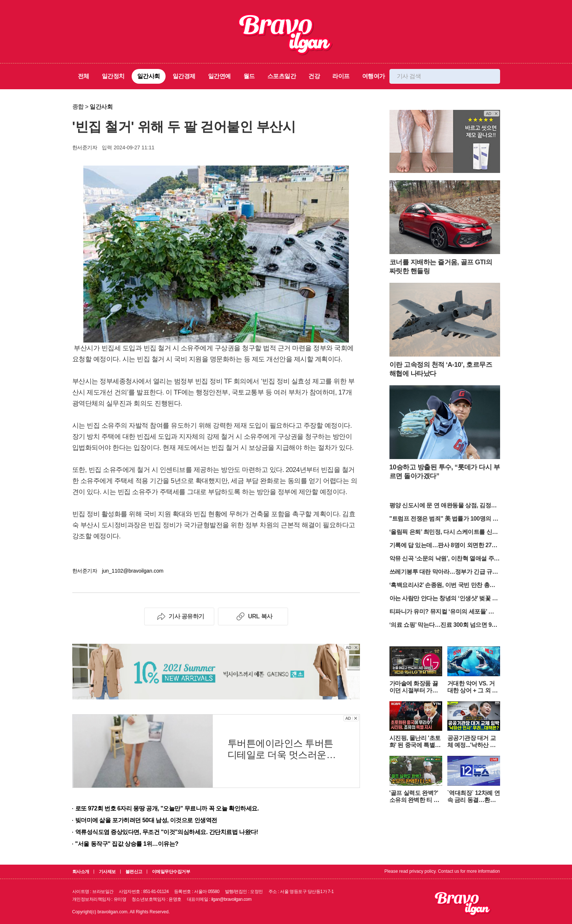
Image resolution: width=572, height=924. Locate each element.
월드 (249, 76)
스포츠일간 (282, 76)
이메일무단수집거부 (171, 872)
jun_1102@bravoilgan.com (133, 571)
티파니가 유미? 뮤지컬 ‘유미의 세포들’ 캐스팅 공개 (445, 612)
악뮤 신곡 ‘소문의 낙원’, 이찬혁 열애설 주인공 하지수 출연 (445, 559)
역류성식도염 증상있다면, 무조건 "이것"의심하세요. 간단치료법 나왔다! (167, 832)
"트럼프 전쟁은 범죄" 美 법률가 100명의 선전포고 (444, 519)
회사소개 (81, 872)
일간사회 (149, 76)
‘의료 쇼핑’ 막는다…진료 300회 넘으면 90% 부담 (445, 626)
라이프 (341, 76)
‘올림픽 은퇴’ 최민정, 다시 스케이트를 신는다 (444, 533)
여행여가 (374, 76)
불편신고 (134, 872)
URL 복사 (253, 616)
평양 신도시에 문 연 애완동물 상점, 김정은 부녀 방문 (443, 506)
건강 (314, 76)
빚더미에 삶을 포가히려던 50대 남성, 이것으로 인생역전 (146, 820)
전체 (84, 76)
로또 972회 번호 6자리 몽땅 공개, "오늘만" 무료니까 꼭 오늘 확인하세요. (167, 808)
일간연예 (219, 76)
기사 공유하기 (179, 616)
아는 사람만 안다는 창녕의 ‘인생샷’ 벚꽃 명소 (444, 599)
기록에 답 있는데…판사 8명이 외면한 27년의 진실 (443, 546)
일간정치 (113, 76)
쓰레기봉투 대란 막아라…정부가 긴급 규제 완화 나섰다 (444, 572)
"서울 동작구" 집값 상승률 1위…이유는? (127, 844)
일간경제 (184, 76)
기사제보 (107, 872)
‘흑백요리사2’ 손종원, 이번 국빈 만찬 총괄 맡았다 (442, 586)
